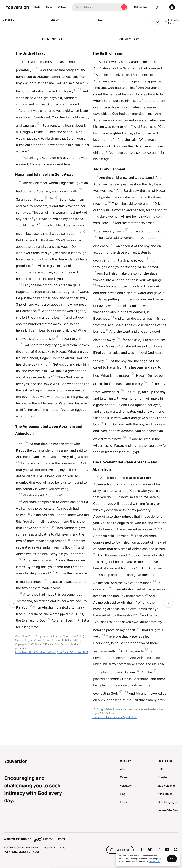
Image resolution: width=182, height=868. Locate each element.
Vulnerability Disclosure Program (22, 852)
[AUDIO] (147, 22)
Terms (62, 848)
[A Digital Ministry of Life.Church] (91, 837)
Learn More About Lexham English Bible (115, 717)
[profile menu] (170, 7)
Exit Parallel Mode (172, 22)
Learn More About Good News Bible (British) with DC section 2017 (52, 652)
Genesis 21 (24, 20)
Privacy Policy (48, 848)
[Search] (96, 7)
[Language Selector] (156, 7)
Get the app (141, 7)
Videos (62, 7)
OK (172, 859)
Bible (37, 7)
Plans (49, 7)
